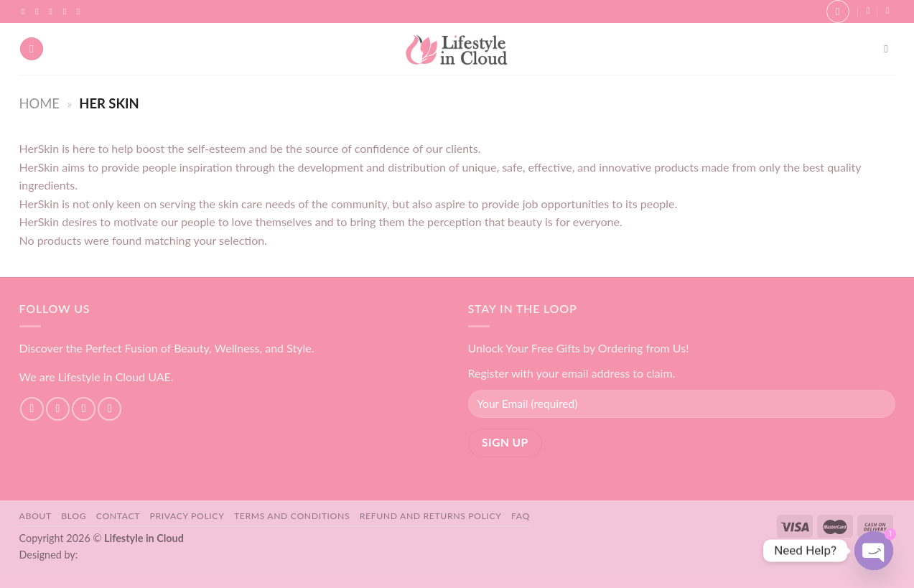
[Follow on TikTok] (53, 11)
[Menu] (32, 49)
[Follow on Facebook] (26, 11)
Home (39, 103)
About (36, 516)
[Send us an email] (67, 11)
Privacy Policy (187, 516)
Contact (118, 516)
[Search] (889, 49)
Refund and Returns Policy (431, 516)
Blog (74, 516)
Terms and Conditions (292, 516)
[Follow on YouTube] (81, 11)
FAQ (521, 516)
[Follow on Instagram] (39, 11)
